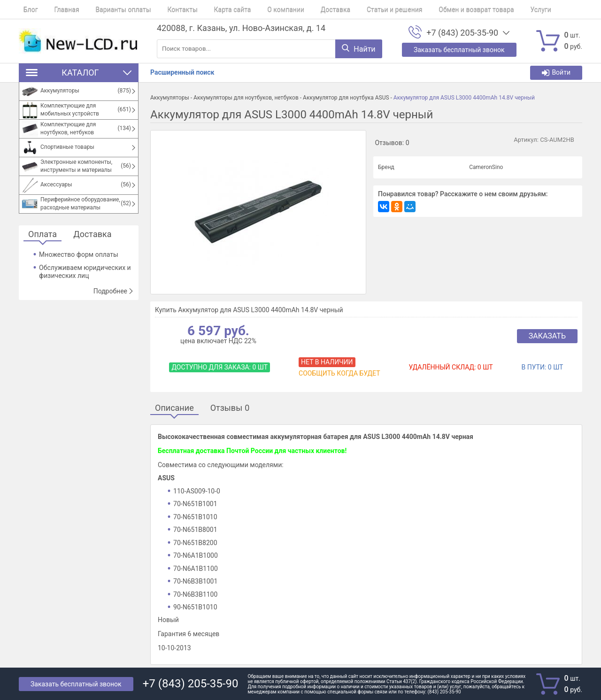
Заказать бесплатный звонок (76, 684)
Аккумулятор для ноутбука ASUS (346, 98)
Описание (174, 408)
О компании (258, 9)
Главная (58, 9)
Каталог (79, 73)
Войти (556, 73)
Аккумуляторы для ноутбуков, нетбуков (246, 98)
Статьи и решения (358, 9)
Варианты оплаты (109, 9)
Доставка (303, 9)
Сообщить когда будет (339, 373)
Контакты (164, 9)
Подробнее (114, 291)
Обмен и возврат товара (435, 9)
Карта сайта (210, 9)
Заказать (547, 336)
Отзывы (230, 408)
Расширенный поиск (182, 72)
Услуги (495, 9)
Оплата (42, 235)
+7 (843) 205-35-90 (462, 33)
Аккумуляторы (170, 98)
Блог (26, 9)
